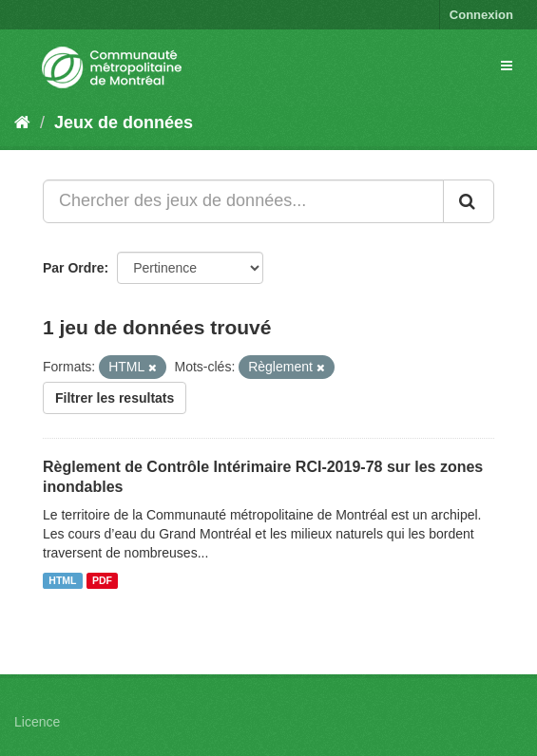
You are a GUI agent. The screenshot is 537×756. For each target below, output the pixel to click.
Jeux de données (124, 123)
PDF (102, 580)
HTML (62, 580)
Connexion (481, 15)
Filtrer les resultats (115, 398)
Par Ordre (74, 268)
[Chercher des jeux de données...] (243, 201)
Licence (37, 722)
